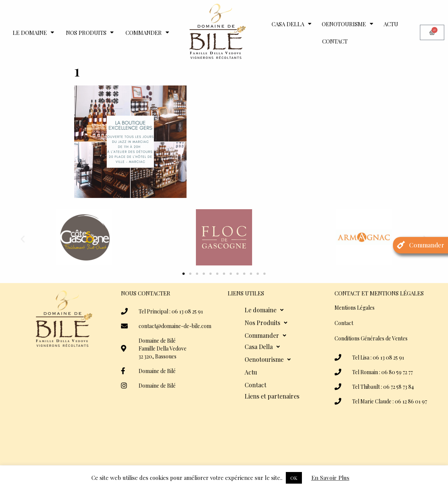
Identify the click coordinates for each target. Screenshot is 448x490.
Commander (147, 32)
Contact (335, 41)
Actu (391, 24)
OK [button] (294, 478)
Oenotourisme (347, 24)
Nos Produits (90, 32)
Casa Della (291, 24)
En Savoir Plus (330, 478)
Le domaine (33, 32)
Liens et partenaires (272, 396)
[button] (23, 239)
